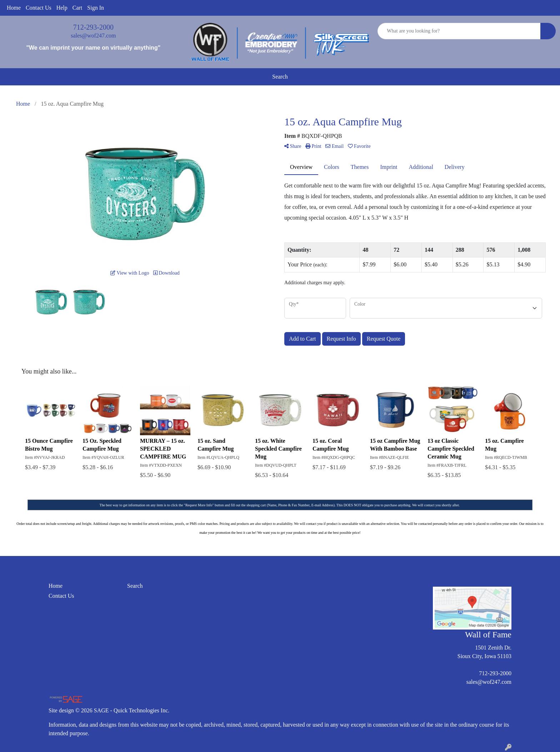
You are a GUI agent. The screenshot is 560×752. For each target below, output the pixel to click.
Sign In (96, 8)
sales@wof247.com (93, 36)
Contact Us (39, 8)
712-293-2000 (93, 27)
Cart (77, 8)
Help (62, 8)
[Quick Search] (459, 31)
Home (14, 8)
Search (280, 77)
